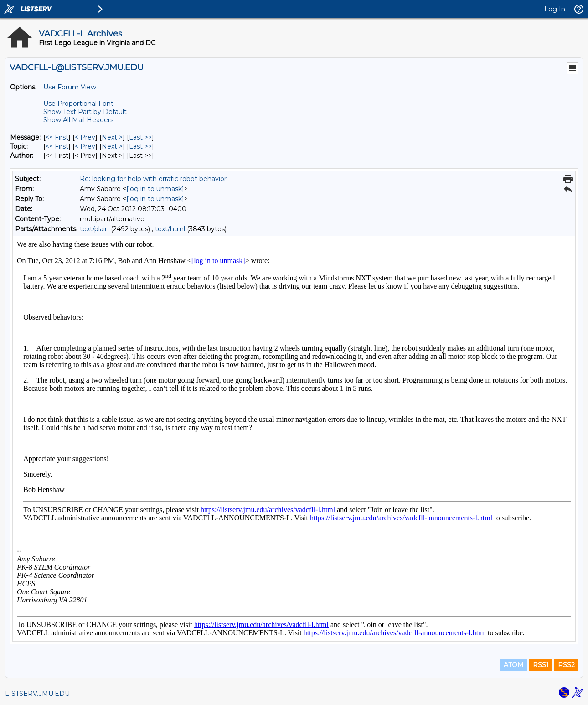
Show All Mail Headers (78, 120)
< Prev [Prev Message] (85, 137)
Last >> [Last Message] (140, 137)
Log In (555, 9)
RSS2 (566, 665)
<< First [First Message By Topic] (57, 146)
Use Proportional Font (78, 104)
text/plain (94, 229)
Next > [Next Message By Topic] (112, 146)
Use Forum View (70, 87)
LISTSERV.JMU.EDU (37, 694)
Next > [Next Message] (112, 137)
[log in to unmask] (155, 189)
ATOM (514, 665)
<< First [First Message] (57, 137)
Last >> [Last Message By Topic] (140, 146)
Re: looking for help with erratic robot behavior (153, 179)
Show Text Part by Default (85, 112)
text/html (170, 229)
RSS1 (541, 665)
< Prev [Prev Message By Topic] (85, 146)
